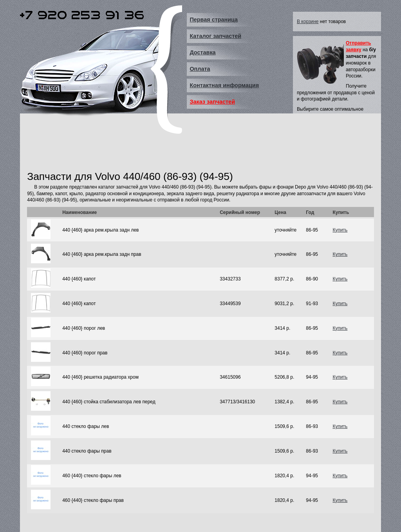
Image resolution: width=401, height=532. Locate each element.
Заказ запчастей (212, 102)
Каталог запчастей (215, 36)
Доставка (202, 52)
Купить (340, 230)
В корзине (308, 22)
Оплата (200, 69)
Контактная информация (224, 85)
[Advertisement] (170, 150)
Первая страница (214, 20)
